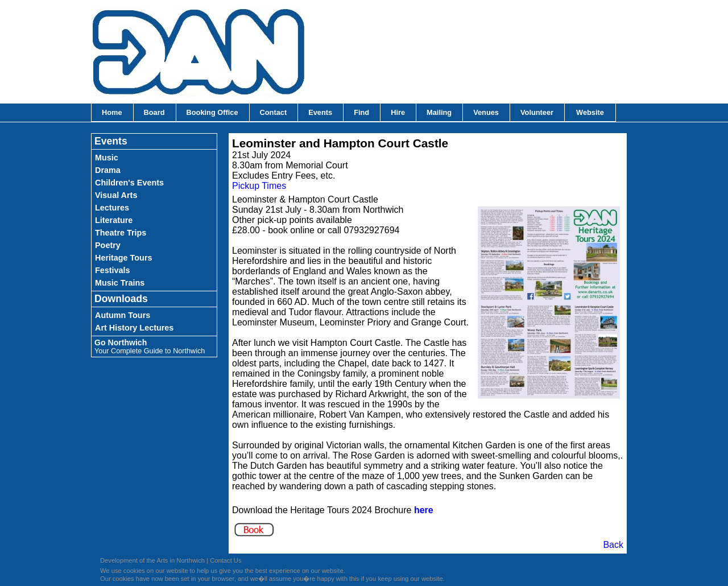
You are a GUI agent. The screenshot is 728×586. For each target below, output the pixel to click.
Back (613, 545)
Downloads (121, 299)
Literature (114, 220)
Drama (108, 170)
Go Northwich (150, 346)
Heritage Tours (124, 258)
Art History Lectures (134, 328)
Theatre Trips (121, 233)
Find (361, 112)
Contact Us (226, 560)
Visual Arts (116, 195)
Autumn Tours (123, 315)
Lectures (112, 208)
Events (320, 112)
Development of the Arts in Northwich (152, 560)
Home (112, 112)
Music (107, 158)
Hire (398, 112)
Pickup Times (259, 186)
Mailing (439, 112)
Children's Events (129, 183)
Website (590, 112)
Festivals (113, 270)
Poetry (108, 245)
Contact (274, 112)
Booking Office (212, 112)
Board (154, 112)
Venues (486, 112)
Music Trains (120, 283)
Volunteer (537, 112)
